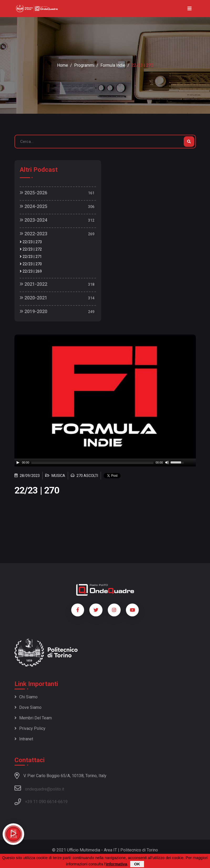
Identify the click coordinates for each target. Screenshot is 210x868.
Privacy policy (30, 728)
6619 (63, 802)
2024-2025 (34, 206)
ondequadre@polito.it (39, 788)
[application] (105, 462)
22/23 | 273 (31, 242)
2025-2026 (34, 193)
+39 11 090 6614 (41, 802)
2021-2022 (34, 284)
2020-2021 (34, 298)
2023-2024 (34, 220)
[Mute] (167, 462)
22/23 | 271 (31, 257)
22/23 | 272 (31, 249)
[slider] (92, 462)
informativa (117, 864)
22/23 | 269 (31, 271)
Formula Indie (113, 65)
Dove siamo (28, 707)
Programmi (84, 65)
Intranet (24, 739)
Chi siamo (26, 697)
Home (63, 65)
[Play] (18, 462)
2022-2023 (34, 234)
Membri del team (33, 718)
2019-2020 (34, 311)
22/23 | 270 (31, 264)
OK (137, 864)
